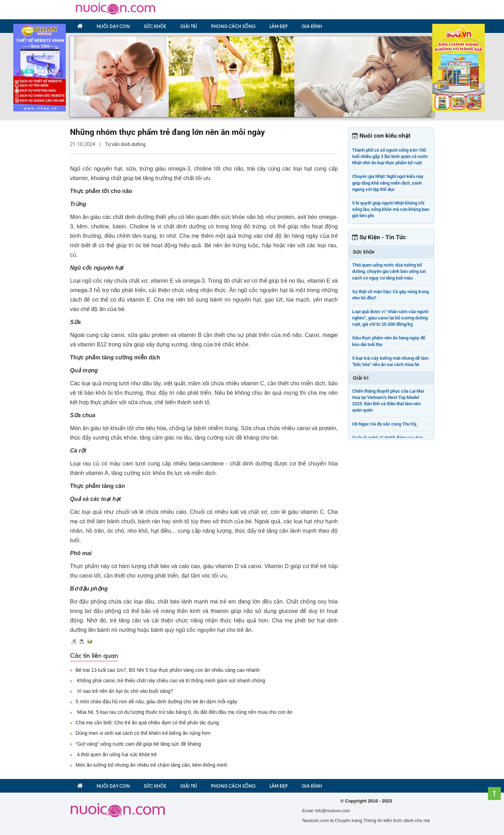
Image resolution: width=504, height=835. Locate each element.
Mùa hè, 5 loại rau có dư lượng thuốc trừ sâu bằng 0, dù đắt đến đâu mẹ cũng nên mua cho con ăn (184, 712)
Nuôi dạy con (113, 26)
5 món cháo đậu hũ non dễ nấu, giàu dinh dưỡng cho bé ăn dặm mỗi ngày (156, 702)
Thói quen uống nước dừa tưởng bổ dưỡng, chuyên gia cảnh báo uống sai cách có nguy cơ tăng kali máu (389, 271)
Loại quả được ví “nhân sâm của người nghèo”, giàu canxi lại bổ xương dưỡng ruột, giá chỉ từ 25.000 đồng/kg (390, 318)
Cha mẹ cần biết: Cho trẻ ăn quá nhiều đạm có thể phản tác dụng (147, 723)
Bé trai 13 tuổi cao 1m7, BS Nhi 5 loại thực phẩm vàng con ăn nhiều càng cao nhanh (168, 670)
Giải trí (189, 26)
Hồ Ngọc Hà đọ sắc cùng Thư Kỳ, (385, 424)
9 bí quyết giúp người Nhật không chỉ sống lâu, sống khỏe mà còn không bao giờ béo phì (391, 209)
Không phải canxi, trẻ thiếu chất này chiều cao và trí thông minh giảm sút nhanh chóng (170, 681)
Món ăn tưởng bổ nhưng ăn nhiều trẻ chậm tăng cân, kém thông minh (151, 765)
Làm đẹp (279, 26)
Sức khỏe (155, 26)
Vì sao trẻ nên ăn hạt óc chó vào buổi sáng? (124, 691)
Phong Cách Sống (233, 26)
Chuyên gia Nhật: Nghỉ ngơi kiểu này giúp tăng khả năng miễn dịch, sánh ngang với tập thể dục (388, 183)
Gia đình (312, 26)
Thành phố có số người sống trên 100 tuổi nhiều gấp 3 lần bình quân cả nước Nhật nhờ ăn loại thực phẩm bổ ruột (390, 156)
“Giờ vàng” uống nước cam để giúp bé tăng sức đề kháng (138, 744)
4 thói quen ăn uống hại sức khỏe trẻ (116, 754)
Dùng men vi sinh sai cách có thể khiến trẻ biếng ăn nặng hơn (143, 733)
